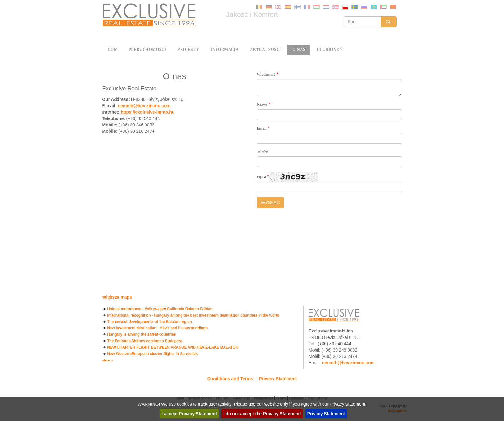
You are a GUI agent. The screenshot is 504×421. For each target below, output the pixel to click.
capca (262, 177)
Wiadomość (266, 75)
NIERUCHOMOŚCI (147, 50)
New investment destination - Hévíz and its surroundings (157, 328)
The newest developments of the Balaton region (149, 322)
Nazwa (262, 104)
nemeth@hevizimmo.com (144, 106)
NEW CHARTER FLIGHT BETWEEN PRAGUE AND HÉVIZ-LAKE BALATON (173, 347)
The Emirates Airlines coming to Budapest (144, 341)
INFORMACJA (224, 50)
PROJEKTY (188, 50)
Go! (389, 22)
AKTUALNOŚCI (266, 50)
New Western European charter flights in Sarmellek (152, 354)
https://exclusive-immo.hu (148, 112)
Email (262, 128)
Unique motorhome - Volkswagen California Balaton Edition (160, 309)
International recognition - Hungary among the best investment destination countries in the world (193, 315)
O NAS (299, 50)
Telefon (263, 152)
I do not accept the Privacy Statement (262, 414)
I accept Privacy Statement (189, 414)
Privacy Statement (278, 379)
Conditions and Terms (230, 379)
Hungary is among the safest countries (141, 334)
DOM (113, 50)
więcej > (108, 360)
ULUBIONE (330, 50)
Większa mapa (117, 297)
